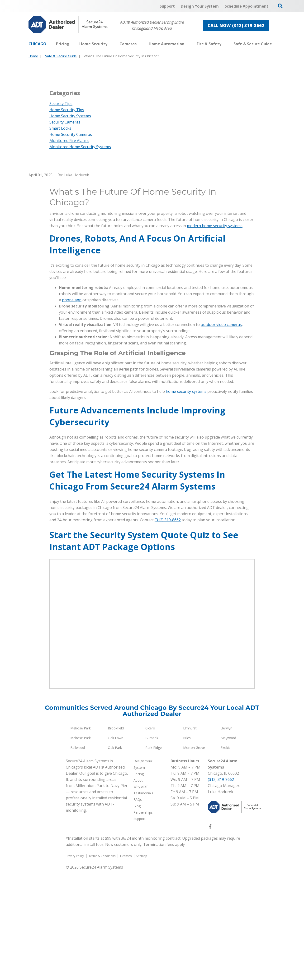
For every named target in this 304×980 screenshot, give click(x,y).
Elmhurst (190, 838)
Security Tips (61, 213)
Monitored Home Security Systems (80, 256)
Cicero (150, 838)
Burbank (152, 848)
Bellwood (78, 857)
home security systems (186, 501)
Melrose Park (81, 838)
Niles (187, 848)
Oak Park (115, 857)
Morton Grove (194, 857)
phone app (72, 410)
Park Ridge (154, 857)
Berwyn (226, 838)
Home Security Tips (67, 220)
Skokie (226, 857)
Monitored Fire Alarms (69, 250)
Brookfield (116, 838)
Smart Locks (60, 238)
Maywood (228, 848)
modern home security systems (215, 335)
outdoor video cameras (221, 434)
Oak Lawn (116, 848)
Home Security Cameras (71, 244)
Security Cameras (65, 232)
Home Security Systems (70, 226)
